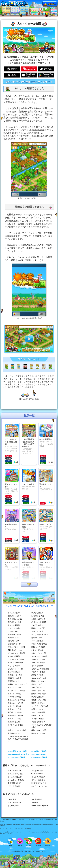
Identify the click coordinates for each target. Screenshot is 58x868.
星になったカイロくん (40, 634)
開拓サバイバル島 (38, 647)
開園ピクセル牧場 (15, 678)
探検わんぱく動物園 (15, 715)
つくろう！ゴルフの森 (40, 706)
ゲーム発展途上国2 (15, 777)
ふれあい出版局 (14, 656)
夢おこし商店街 (14, 666)
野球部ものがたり (15, 681)
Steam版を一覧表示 (39, 751)
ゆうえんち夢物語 (15, 706)
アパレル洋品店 (37, 641)
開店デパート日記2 (39, 694)
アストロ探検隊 (14, 625)
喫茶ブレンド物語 (15, 719)
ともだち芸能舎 (37, 666)
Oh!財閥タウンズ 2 (39, 783)
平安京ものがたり (38, 722)
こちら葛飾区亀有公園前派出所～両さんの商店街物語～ (18, 739)
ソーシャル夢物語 (38, 663)
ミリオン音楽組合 (38, 780)
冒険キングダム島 (38, 691)
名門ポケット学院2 (39, 622)
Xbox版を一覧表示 (39, 754)
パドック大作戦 (14, 786)
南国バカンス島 (37, 709)
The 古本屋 (12, 799)
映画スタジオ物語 (15, 694)
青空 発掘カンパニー (16, 619)
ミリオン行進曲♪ (14, 628)
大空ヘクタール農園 (15, 663)
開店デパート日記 (38, 628)
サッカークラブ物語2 (16, 659)
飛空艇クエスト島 (38, 733)
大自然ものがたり (38, 619)
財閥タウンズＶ (14, 641)
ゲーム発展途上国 (15, 771)
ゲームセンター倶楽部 (16, 653)
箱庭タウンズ (37, 684)
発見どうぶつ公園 (15, 687)
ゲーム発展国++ (14, 613)
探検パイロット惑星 (39, 730)
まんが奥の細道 (37, 771)
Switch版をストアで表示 (17, 751)
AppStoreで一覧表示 (39, 757)
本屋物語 (35, 802)
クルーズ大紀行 (14, 631)
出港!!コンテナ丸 (38, 616)
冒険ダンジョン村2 (39, 700)
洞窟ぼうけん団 (14, 722)
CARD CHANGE (38, 774)
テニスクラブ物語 (38, 672)
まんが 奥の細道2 (38, 777)
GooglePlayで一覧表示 (17, 757)
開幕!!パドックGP (14, 634)
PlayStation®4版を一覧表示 (18, 754)
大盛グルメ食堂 (37, 631)
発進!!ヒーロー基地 (15, 675)
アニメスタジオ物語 (39, 644)
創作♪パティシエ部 (39, 653)
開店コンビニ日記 (15, 709)
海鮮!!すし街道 (37, 638)
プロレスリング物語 (15, 725)
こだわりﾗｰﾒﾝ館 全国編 (40, 669)
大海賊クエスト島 (38, 659)
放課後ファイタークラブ (17, 684)
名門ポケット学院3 (15, 712)
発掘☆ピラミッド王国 (16, 647)
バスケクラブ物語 (15, 697)
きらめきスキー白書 (39, 678)
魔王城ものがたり (15, 733)
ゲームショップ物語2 (16, 780)
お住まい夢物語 (37, 650)
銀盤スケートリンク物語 (17, 730)
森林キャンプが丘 (38, 703)
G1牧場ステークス (15, 650)
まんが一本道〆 (37, 625)
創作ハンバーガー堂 (15, 703)
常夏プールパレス (38, 687)
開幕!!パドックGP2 (39, 681)
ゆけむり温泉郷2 (38, 697)
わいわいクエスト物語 (16, 691)
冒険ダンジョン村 (15, 616)
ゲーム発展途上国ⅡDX (40, 806)
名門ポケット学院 (15, 622)
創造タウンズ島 (37, 715)
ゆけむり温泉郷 (37, 613)
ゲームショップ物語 (15, 774)
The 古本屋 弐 (37, 799)
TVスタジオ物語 (38, 719)
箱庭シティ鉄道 (37, 675)
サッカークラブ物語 (39, 656)
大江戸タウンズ (14, 638)
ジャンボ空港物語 (38, 712)
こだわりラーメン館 (15, 669)
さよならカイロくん (39, 786)
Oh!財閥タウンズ (14, 783)
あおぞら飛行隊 (14, 672)
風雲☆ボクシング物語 (16, 700)
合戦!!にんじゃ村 (14, 644)
